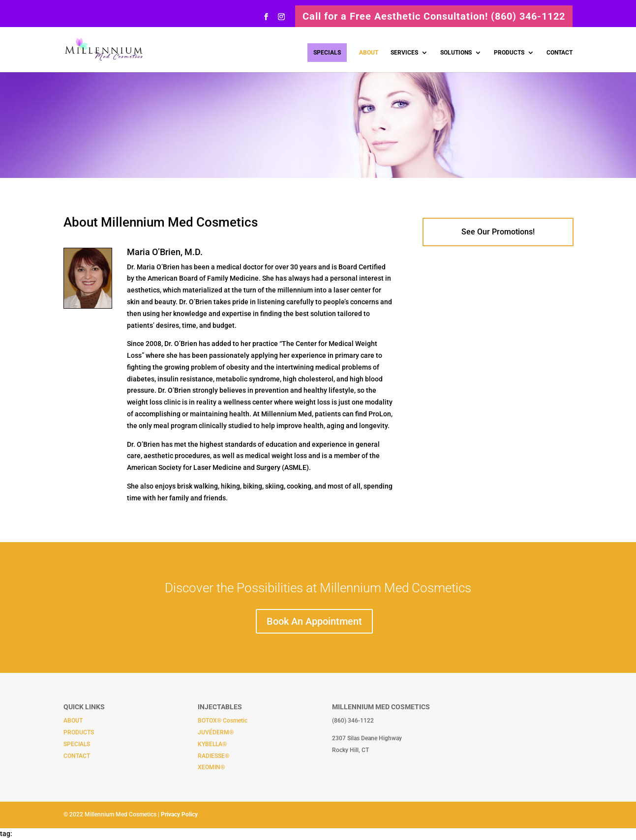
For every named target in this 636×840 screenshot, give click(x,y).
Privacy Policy (179, 814)
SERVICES (404, 53)
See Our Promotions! (498, 232)
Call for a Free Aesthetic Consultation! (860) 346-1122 (434, 16)
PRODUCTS (509, 53)
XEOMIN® (211, 767)
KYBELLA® (212, 744)
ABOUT (369, 53)
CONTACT (560, 53)
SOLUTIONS (456, 53)
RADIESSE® (213, 756)
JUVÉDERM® (216, 732)
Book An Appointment (314, 621)
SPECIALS (327, 53)
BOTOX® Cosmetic (223, 721)
